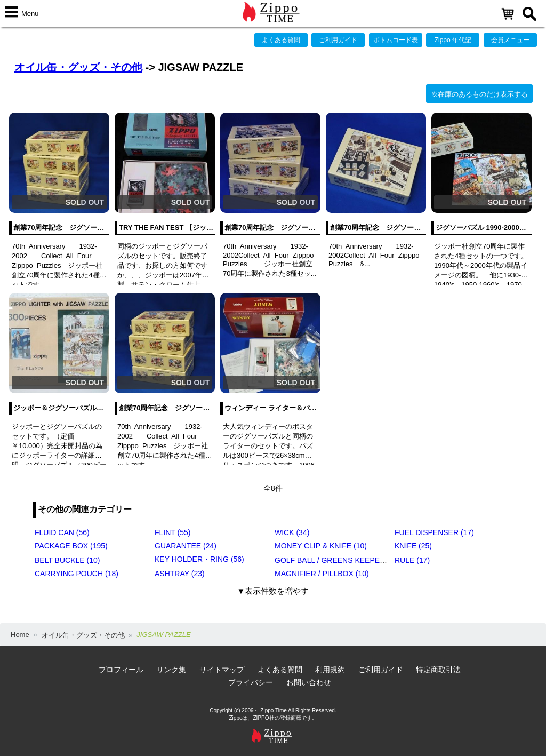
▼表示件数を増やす (273, 591)
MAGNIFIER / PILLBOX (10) (322, 574)
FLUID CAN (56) (62, 532)
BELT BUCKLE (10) (67, 560)
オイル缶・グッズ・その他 (78, 67)
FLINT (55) (172, 532)
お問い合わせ (309, 682)
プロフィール (121, 670)
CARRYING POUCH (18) (77, 574)
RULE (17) (412, 560)
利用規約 (330, 670)
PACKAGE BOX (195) (71, 546)
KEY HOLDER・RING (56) (199, 559)
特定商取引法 (438, 670)
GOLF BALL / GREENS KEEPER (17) (338, 560)
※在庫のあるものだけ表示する (479, 94)
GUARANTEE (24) (186, 546)
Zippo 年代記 (453, 40)
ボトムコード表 (396, 40)
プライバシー (251, 682)
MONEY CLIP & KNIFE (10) (321, 546)
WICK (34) (292, 532)
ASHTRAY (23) (180, 574)
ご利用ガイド (338, 40)
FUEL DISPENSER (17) (434, 532)
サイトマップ (222, 670)
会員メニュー (510, 40)
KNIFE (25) (413, 546)
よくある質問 (281, 40)
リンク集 (171, 670)
